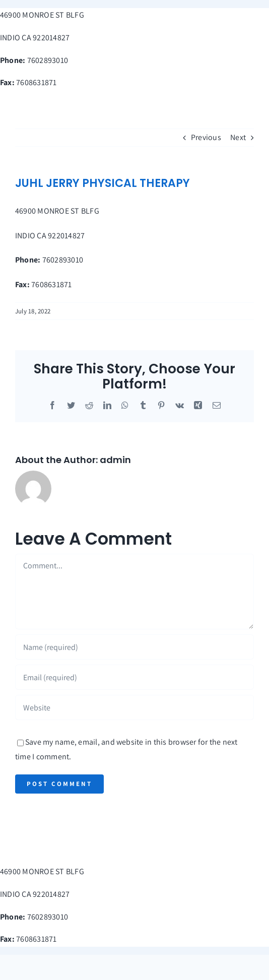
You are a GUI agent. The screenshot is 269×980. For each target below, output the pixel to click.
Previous (206, 137)
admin (115, 460)
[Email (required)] (134, 677)
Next (238, 137)
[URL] (134, 707)
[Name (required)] (134, 647)
